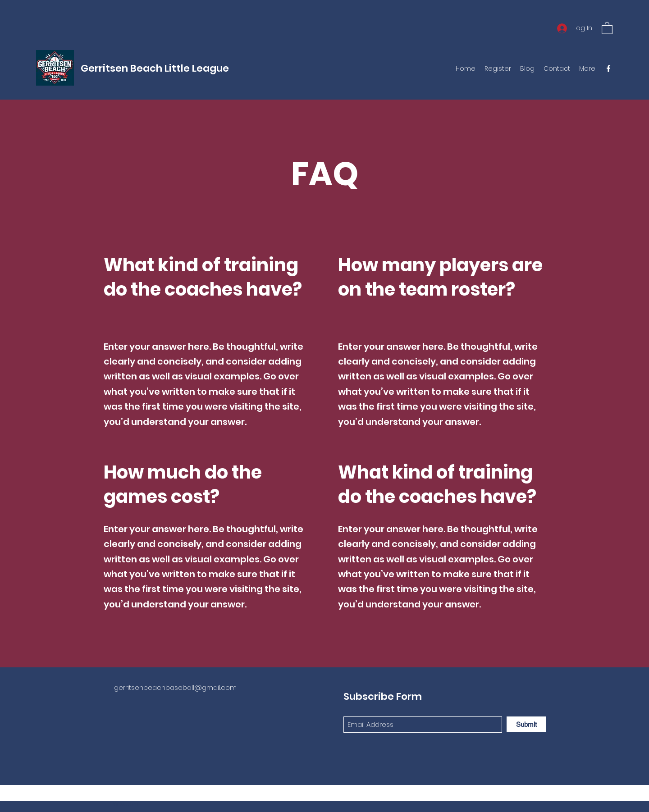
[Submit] (526, 724)
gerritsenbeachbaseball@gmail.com (175, 687)
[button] (607, 28)
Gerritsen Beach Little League (155, 68)
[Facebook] (608, 68)
